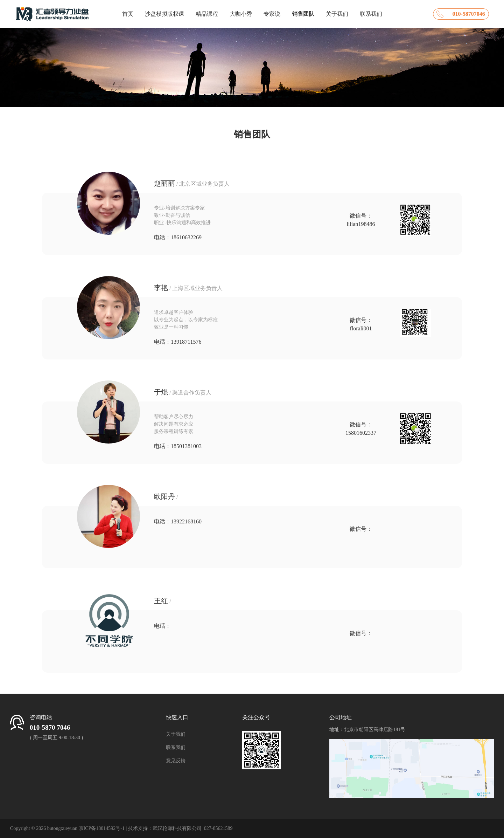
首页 (128, 14)
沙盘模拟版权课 (164, 14)
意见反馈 (176, 761)
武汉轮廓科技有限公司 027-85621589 (193, 828)
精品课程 (207, 14)
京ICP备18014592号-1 (102, 828)
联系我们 (371, 14)
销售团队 (303, 14)
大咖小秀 (241, 14)
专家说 (272, 14)
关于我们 (337, 14)
